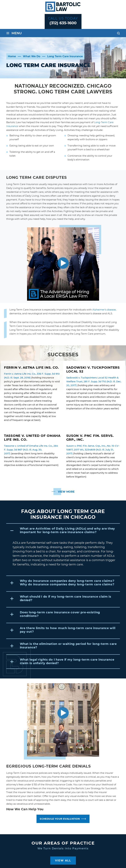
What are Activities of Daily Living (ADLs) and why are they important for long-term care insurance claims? (67, 530)
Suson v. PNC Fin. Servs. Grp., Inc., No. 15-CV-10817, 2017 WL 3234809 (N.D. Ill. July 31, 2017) (93, 450)
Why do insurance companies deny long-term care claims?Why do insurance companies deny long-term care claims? (67, 583)
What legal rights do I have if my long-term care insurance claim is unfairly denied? (67, 661)
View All (63, 861)
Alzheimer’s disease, (104, 310)
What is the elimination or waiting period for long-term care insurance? (68, 646)
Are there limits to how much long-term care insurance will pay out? (68, 630)
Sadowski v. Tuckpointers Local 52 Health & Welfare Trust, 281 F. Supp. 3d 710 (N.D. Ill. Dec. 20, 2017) (94, 381)
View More (66, 492)
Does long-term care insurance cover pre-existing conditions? (60, 614)
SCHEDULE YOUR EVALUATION (60, 819)
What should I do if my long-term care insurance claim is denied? (66, 598)
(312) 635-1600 (63, 23)
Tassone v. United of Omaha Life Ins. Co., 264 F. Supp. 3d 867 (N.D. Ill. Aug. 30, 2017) (31, 450)
